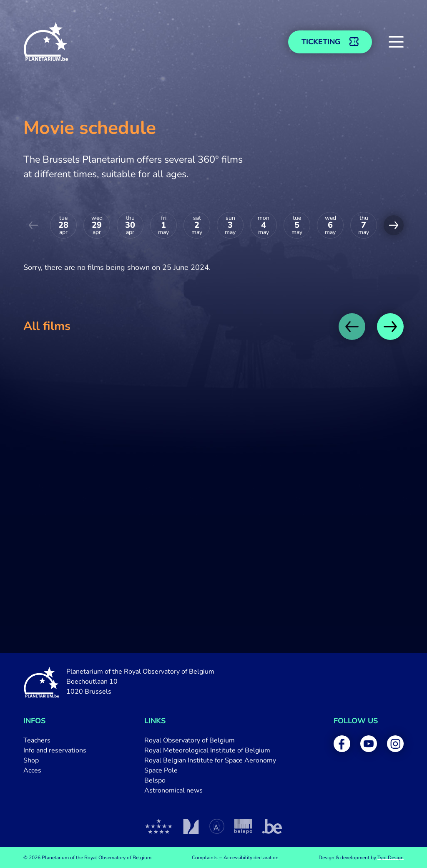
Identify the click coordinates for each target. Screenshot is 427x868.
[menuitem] (55, 740)
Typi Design (391, 858)
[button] (396, 42)
